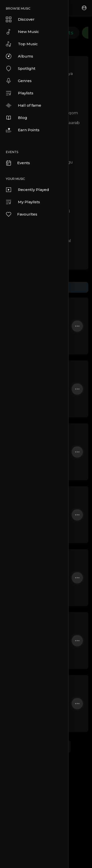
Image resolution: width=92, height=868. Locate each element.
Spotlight (21, 69)
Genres (19, 81)
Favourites (21, 214)
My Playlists (23, 202)
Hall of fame (24, 105)
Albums (20, 56)
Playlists (20, 93)
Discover (20, 19)
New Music (22, 32)
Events (18, 163)
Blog (17, 118)
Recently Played (27, 190)
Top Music (22, 44)
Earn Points (23, 130)
